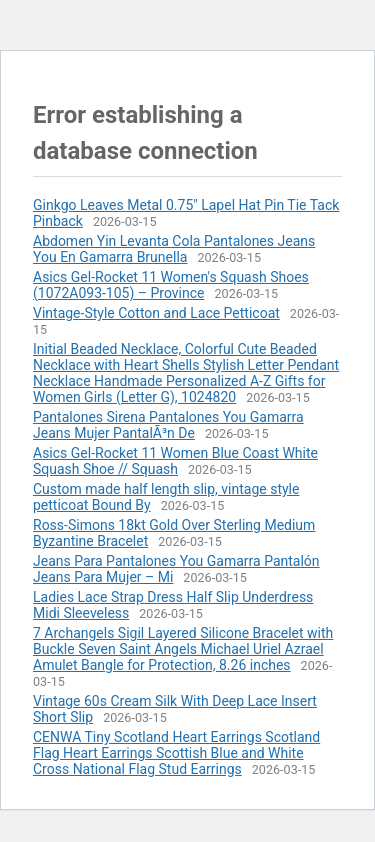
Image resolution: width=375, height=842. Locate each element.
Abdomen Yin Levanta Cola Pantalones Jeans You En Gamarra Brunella (174, 249)
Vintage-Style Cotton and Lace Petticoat (156, 313)
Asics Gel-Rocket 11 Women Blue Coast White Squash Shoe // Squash (175, 461)
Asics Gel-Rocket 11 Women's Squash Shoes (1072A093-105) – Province (171, 285)
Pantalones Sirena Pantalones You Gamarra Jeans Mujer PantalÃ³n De (168, 425)
